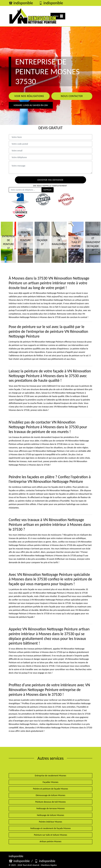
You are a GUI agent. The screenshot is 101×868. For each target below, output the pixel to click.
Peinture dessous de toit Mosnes (51, 802)
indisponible (21, 3)
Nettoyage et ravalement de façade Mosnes (51, 828)
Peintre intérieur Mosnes (51, 822)
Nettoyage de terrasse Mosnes (51, 808)
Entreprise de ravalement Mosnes (51, 776)
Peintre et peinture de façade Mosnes (50, 789)
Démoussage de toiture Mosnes (51, 795)
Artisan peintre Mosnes (51, 841)
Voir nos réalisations (29, 96)
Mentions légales (49, 865)
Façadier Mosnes (50, 782)
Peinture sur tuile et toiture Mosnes (51, 835)
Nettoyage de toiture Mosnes (51, 815)
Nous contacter (72, 96)
